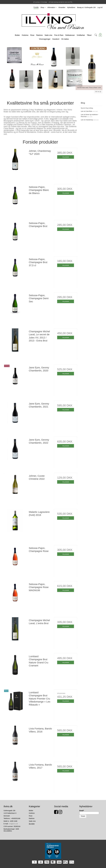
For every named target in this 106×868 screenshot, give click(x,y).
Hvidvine (32, 813)
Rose (31, 816)
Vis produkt (66, 157)
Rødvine (32, 818)
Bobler (31, 811)
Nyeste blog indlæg (87, 108)
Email (82, 811)
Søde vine (32, 821)
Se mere (32, 824)
